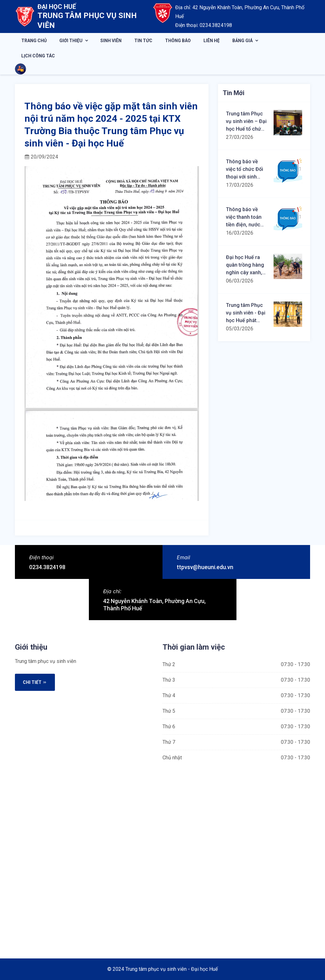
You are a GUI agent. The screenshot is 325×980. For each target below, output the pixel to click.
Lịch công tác (38, 56)
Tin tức (143, 41)
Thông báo (178, 41)
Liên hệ (212, 41)
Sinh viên (111, 41)
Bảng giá (242, 41)
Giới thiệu (71, 41)
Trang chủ (34, 41)
